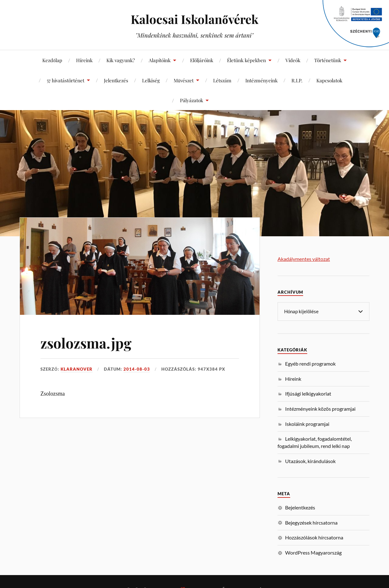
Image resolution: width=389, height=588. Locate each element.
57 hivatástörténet (66, 80)
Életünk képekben (246, 60)
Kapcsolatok (329, 80)
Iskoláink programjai (307, 423)
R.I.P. (297, 80)
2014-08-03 (137, 369)
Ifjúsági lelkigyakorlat (308, 393)
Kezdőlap (52, 60)
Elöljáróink (202, 60)
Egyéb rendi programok (310, 363)
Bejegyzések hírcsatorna (311, 522)
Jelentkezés (116, 80)
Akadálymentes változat (304, 259)
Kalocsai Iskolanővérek (194, 19)
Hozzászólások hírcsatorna (314, 537)
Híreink (84, 60)
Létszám (222, 80)
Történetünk (328, 60)
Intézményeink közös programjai (320, 408)
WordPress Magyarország (313, 552)
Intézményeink (261, 80)
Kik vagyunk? (121, 60)
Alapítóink (160, 60)
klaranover (77, 369)
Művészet (184, 80)
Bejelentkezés (300, 507)
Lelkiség (151, 80)
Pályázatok (192, 100)
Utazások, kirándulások (310, 461)
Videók (293, 60)
